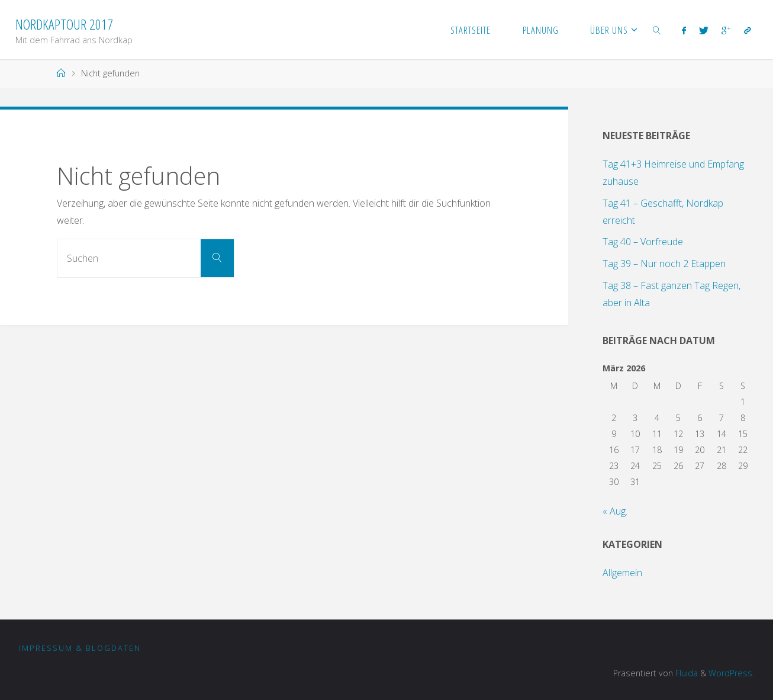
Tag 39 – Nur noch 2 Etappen (664, 264)
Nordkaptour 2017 (64, 24)
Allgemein (622, 573)
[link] (657, 30)
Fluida (685, 673)
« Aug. (615, 511)
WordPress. (731, 673)
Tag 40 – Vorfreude (643, 242)
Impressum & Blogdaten (80, 648)
